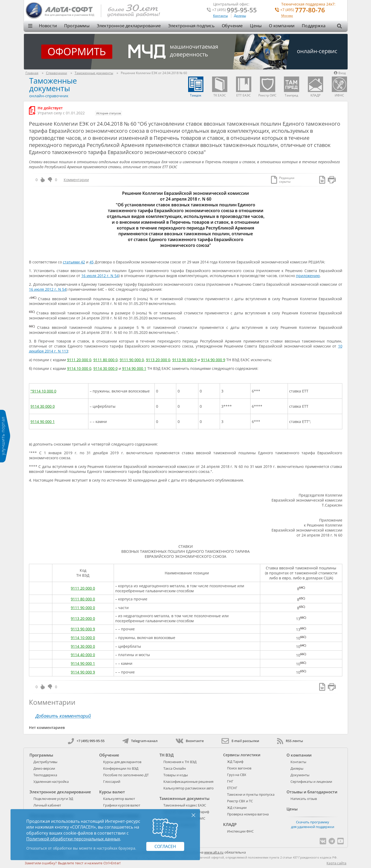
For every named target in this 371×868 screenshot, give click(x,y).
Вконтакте (190, 741)
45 (92, 262)
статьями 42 (74, 262)
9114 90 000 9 (213, 360)
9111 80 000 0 (106, 360)
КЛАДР (230, 824)
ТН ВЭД (167, 755)
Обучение (232, 26)
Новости (48, 26)
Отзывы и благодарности (312, 792)
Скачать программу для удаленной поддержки (313, 824)
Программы (77, 26)
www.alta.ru (214, 852)
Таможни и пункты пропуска (251, 794)
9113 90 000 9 (184, 360)
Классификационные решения (188, 782)
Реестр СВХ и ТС (240, 801)
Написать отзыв (304, 799)
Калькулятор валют (119, 799)
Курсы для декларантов (122, 762)
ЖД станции (237, 808)
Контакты (220, 16)
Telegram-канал (140, 741)
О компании (282, 26)
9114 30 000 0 (106, 368)
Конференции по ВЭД (121, 768)
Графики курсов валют (122, 805)
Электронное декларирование (129, 26)
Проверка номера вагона (248, 814)
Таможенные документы (53, 84)
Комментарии (76, 180)
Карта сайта (336, 863)
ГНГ (230, 781)
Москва (287, 16)
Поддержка (314, 26)
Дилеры (240, 16)
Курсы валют (112, 792)
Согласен (165, 846)
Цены (256, 26)
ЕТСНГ (232, 788)
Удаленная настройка (51, 782)
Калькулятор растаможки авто (189, 788)
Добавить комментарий (63, 716)
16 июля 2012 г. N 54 (100, 276)
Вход (340, 73)
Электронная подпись (191, 26)
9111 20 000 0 (79, 360)
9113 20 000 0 (158, 360)
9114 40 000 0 (83, 655)
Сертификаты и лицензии (311, 782)
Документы (300, 775)
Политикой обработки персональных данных (73, 839)
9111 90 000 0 (132, 360)
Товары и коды (176, 775)
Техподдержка (45, 775)
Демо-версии (44, 768)
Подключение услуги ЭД (53, 799)
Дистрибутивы (45, 762)
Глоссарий (112, 782)
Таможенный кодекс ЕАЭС (185, 805)
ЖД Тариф (235, 762)
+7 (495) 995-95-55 (86, 741)
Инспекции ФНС (240, 831)
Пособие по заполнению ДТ (126, 775)
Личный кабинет (47, 805)
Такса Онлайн (175, 768)
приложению (308, 276)
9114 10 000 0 (79, 368)
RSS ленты (290, 741)
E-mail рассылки (240, 741)
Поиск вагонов (239, 768)
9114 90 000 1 (134, 368)
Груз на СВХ (237, 775)
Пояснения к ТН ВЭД (180, 762)
